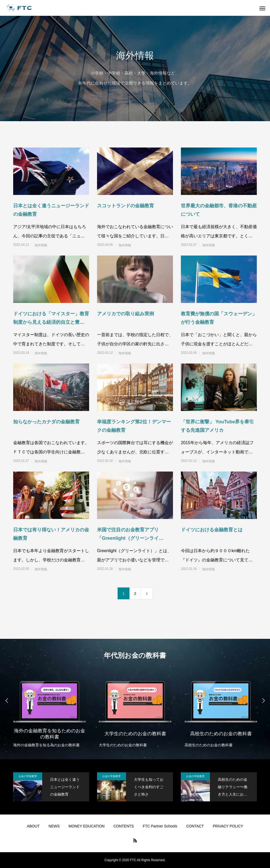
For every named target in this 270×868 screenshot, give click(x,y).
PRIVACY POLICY (228, 826)
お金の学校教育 (28, 776)
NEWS (54, 826)
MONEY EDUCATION (86, 826)
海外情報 (41, 245)
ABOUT (33, 826)
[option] (49, 710)
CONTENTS (124, 826)
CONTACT (195, 826)
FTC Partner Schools (160, 826)
